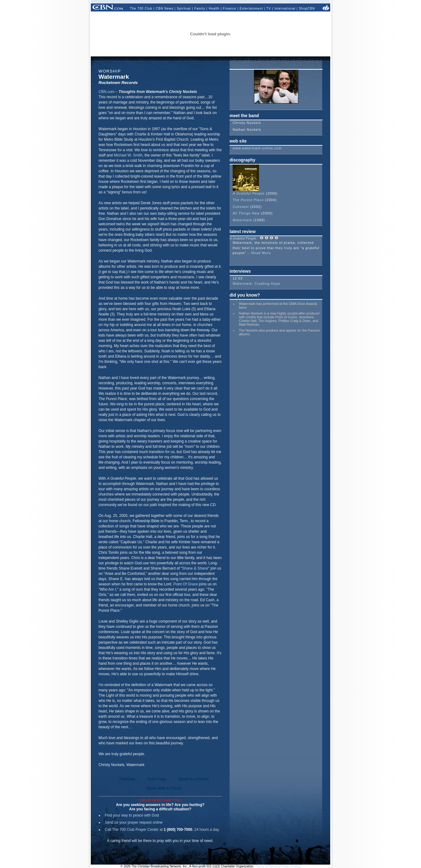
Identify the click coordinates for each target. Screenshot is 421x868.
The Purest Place (248, 200)
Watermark (242, 220)
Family (200, 9)
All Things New (247, 213)
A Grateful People (249, 192)
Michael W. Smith (128, 155)
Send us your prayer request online (134, 822)
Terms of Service (267, 866)
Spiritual (184, 9)
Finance (230, 9)
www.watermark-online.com (257, 148)
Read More (261, 253)
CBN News (165, 9)
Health (214, 9)
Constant (241, 207)
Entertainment (251, 9)
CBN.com (106, 92)
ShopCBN (307, 9)
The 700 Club (141, 9)
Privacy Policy (290, 866)
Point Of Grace (185, 584)
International (285, 9)
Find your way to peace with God (132, 815)
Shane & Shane (195, 568)
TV (269, 9)
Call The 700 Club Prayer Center (132, 830)
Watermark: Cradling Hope (257, 284)
